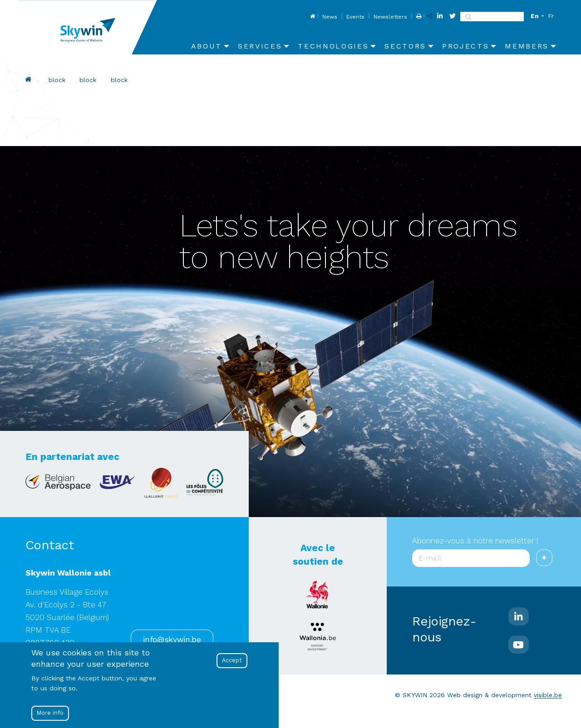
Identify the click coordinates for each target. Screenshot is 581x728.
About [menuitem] (207, 46)
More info (50, 713)
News (330, 17)
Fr (551, 16)
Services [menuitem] (260, 46)
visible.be (548, 695)
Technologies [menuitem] (333, 46)
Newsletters (390, 17)
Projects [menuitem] (465, 46)
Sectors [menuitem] (405, 46)
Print (418, 17)
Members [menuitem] (527, 46)
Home (312, 17)
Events (355, 17)
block (57, 80)
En (535, 16)
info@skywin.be (172, 640)
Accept (232, 660)
